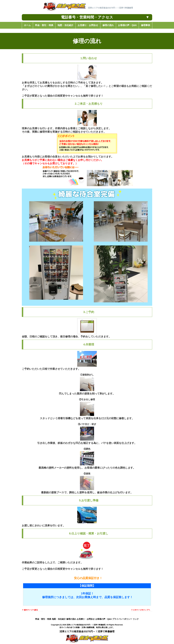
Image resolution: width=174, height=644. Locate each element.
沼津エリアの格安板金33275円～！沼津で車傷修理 (86, 625)
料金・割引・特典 (43, 619)
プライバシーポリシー (122, 619)
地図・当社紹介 (59, 619)
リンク (136, 619)
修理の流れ (71, 619)
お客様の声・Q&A (104, 619)
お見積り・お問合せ (86, 619)
